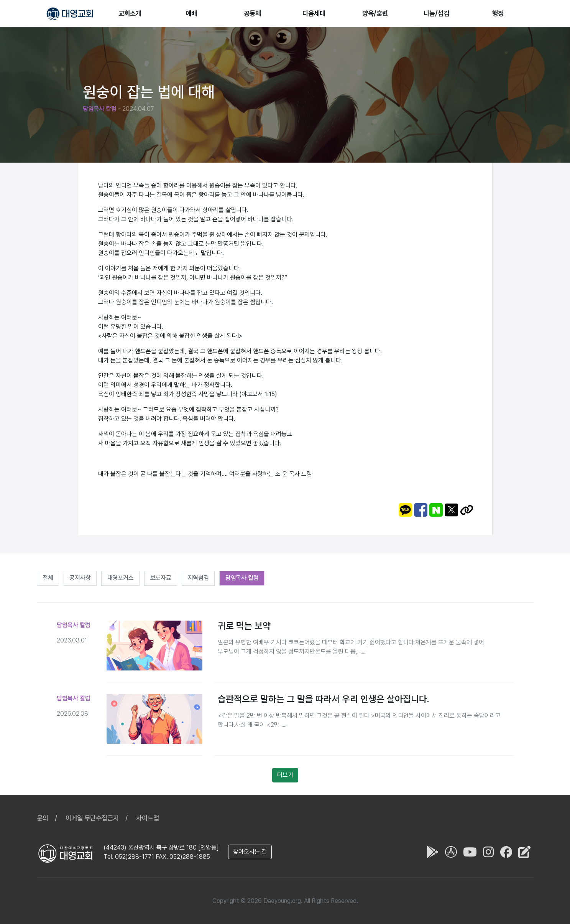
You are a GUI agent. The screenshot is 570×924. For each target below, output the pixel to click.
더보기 (285, 775)
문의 (43, 818)
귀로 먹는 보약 (244, 626)
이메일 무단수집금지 (92, 818)
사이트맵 (148, 818)
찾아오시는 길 (250, 852)
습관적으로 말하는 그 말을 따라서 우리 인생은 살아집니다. (323, 699)
